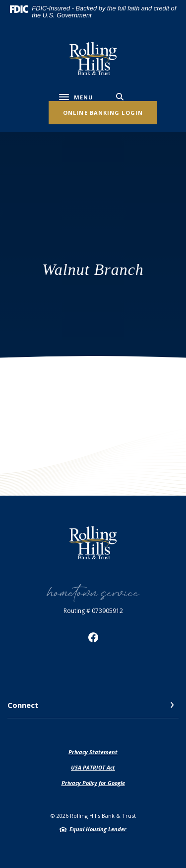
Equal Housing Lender (98, 829)
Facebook (93, 637)
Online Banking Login (103, 113)
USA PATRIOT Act (93, 767)
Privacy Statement (93, 752)
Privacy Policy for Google (93, 783)
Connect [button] (23, 705)
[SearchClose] (120, 97)
